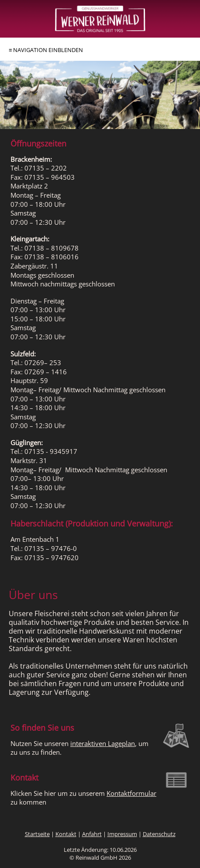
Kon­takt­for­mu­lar (131, 793)
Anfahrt (92, 834)
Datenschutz (159, 834)
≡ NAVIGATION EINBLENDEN (46, 50)
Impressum (122, 834)
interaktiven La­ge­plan (103, 744)
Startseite (37, 834)
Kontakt (66, 834)
